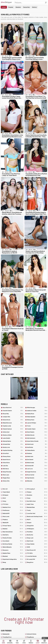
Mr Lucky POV (37, 559)
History (34, 7)
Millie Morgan (37, 408)
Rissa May (13, 414)
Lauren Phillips (37, 423)
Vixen (37, 498)
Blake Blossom (13, 423)
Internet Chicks (32, 634)
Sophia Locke (13, 426)
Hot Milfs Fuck (37, 501)
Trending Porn (7, 637)
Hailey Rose (37, 414)
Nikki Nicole (37, 435)
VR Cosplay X (37, 489)
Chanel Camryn (13, 429)
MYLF (13, 498)
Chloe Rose (13, 463)
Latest (4, 7)
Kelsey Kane (37, 420)
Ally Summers (37, 438)
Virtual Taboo (13, 526)
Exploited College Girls (13, 559)
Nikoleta (37, 481)
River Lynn (13, 475)
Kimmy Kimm (13, 456)
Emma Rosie (13, 420)
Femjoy (37, 492)
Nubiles (13, 529)
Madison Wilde (13, 435)
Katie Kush (37, 444)
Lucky (38, 643)
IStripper (13, 495)
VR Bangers (37, 529)
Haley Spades (37, 417)
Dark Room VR (37, 550)
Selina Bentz (37, 450)
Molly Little (13, 481)
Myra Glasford (13, 408)
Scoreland (13, 541)
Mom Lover (13, 516)
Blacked (13, 556)
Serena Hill (37, 466)
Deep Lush (37, 538)
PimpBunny (30, 637)
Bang (13, 562)
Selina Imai (13, 432)
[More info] (22, 54)
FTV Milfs (37, 553)
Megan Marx (13, 478)
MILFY (37, 519)
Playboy (13, 519)
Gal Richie (37, 447)
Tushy (37, 510)
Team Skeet (13, 492)
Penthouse (13, 510)
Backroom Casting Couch (37, 516)
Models (31, 643)
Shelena (37, 453)
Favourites (26, 7)
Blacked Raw (37, 507)
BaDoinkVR (13, 513)
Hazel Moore (13, 459)
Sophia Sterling (13, 450)
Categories (10, 643)
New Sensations (13, 532)
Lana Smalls (13, 438)
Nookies (37, 495)
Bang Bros (37, 562)
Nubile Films (13, 553)
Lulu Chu (13, 466)
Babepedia (6, 634)
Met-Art (13, 489)
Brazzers (13, 550)
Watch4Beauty (13, 547)
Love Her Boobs (37, 556)
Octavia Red (13, 444)
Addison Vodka (37, 411)
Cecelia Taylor (37, 429)
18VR (37, 547)
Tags (17, 643)
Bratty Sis (37, 535)
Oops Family (37, 544)
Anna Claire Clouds (37, 441)
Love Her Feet (37, 513)
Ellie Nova (13, 469)
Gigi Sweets (37, 478)
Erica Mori (13, 453)
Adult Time (37, 504)
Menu (44, 638)
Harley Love (13, 447)
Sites (24, 643)
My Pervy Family (13, 544)
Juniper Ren (13, 417)
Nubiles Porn (13, 507)
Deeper (37, 523)
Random (18, 7)
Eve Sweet (37, 459)
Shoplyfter (37, 526)
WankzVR (13, 523)
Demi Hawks (37, 432)
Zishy (13, 501)
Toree (37, 426)
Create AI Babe (45, 643)
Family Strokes (13, 538)
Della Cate (37, 456)
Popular (11, 7)
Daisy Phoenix (13, 472)
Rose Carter (37, 475)
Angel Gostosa (37, 472)
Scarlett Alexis (13, 411)
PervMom (37, 532)
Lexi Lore (37, 469)
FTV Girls (13, 504)
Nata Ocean (37, 463)
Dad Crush (37, 541)
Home (3, 643)
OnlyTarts (13, 535)
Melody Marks (13, 441)
